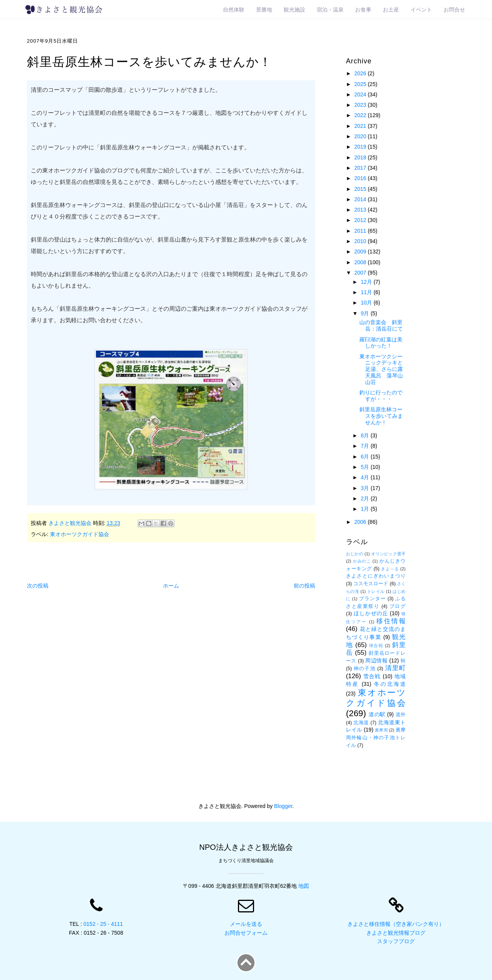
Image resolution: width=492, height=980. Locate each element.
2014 (361, 199)
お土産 (391, 10)
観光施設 (294, 10)
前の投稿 (304, 586)
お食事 (363, 10)
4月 (366, 477)
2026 (361, 73)
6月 (366, 457)
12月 (367, 282)
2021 (361, 126)
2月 (366, 498)
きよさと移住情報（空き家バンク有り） (396, 924)
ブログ (397, 606)
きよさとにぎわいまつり (376, 576)
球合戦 (376, 646)
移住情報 (391, 621)
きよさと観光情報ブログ (396, 933)
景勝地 (264, 10)
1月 (366, 509)
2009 (361, 252)
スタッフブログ (396, 941)
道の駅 (377, 714)
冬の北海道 (390, 684)
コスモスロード (371, 584)
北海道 (361, 723)
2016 (361, 178)
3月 (366, 488)
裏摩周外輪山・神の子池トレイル (376, 737)
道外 (401, 715)
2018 (361, 157)
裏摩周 (381, 730)
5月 (366, 467)
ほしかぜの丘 (371, 613)
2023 (361, 105)
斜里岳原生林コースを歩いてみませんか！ (381, 416)
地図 (304, 886)
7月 (366, 446)
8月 (366, 435)
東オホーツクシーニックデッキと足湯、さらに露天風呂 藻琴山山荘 (381, 369)
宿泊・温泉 (330, 10)
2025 (361, 84)
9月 (366, 313)
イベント (421, 10)
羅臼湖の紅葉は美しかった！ (381, 343)
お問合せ (454, 10)
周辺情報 (376, 661)
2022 (361, 115)
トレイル (376, 591)
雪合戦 (372, 676)
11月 (367, 292)
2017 (361, 168)
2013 (361, 210)
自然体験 (234, 10)
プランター (372, 599)
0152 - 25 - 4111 (103, 924)
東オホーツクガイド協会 (80, 534)
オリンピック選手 (388, 554)
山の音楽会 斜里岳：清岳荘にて (381, 325)
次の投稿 (38, 586)
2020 (361, 136)
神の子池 (365, 669)
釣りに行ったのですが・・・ (381, 396)
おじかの (355, 554)
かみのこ (362, 561)
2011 (361, 231)
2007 (361, 273)
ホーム (171, 586)
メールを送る (246, 924)
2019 (361, 147)
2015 (361, 189)
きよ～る (390, 569)
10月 (367, 303)
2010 (361, 241)
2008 (361, 262)
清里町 (395, 668)
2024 (361, 94)
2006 (361, 522)
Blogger (283, 806)
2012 (361, 220)
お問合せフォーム (246, 933)
